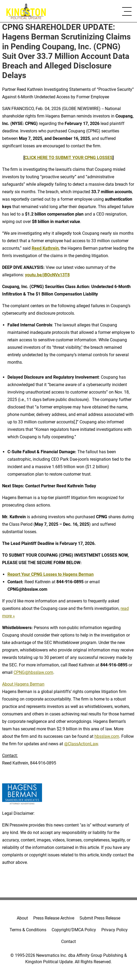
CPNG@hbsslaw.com (33, 672)
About (22, 918)
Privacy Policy (115, 930)
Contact (68, 941)
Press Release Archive (54, 918)
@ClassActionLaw (81, 744)
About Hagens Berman (23, 684)
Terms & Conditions (28, 930)
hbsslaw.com (107, 736)
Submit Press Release (100, 918)
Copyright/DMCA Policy (74, 930)
